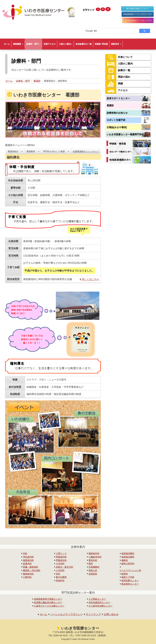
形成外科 (60, 581)
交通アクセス (50, 44)
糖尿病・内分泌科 (32, 570)
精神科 (125, 574)
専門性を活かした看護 (56, 151)
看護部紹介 (15, 151)
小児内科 (60, 564)
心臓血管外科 (95, 557)
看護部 (37, 81)
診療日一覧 (118, 70)
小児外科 (60, 570)
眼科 (91, 564)
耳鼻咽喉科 (94, 567)
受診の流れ (118, 77)
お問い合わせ (111, 614)
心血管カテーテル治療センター (49, 606)
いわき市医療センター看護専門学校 (125, 134)
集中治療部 (61, 577)
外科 (58, 574)
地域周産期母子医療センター (48, 599)
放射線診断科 (128, 553)
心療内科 (27, 577)
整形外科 (93, 560)
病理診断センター (130, 581)
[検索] (108, 31)
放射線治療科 (128, 557)
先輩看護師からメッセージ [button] (86, 151)
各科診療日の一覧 (84, 44)
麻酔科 (125, 560)
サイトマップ (93, 614)
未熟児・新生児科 (65, 567)
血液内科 (27, 564)
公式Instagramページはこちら (138, 20)
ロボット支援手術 (116, 120)
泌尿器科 (93, 574)
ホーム (7, 44)
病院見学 (116, 44)
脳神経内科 (28, 574)
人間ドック (61, 553)
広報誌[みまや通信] (117, 127)
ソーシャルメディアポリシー (67, 614)
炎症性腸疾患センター (99, 603)
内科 (25, 553)
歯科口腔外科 (128, 564)
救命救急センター (130, 584)
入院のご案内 (66, 44)
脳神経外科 (94, 553)
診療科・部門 (33, 44)
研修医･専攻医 (101, 44)
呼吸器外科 (61, 560)
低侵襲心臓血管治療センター (48, 603)
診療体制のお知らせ (117, 113)
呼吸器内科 (61, 557)
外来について (119, 57)
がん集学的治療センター (100, 606)
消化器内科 (28, 557)
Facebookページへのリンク (138, 14)
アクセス (117, 91)
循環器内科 (28, 560)
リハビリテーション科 (130, 570)
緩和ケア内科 (128, 577)
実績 (114, 84)
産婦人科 (93, 570)
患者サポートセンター (118, 98)
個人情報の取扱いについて (137, 9)
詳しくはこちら (90, 279)
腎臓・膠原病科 (31, 567)
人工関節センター (97, 599)
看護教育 (33, 151)
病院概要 (18, 44)
